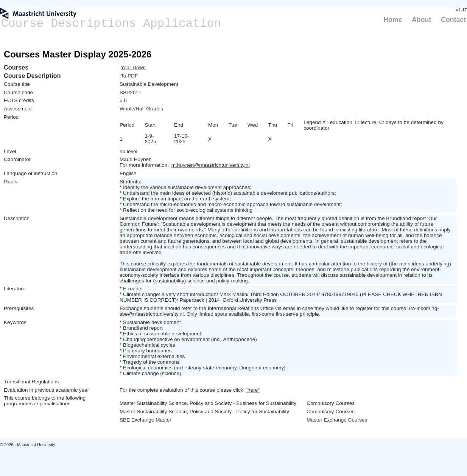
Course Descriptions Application (111, 24)
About (421, 20)
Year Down (133, 67)
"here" (253, 390)
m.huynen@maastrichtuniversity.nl (211, 165)
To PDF (129, 76)
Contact (453, 20)
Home (393, 20)
